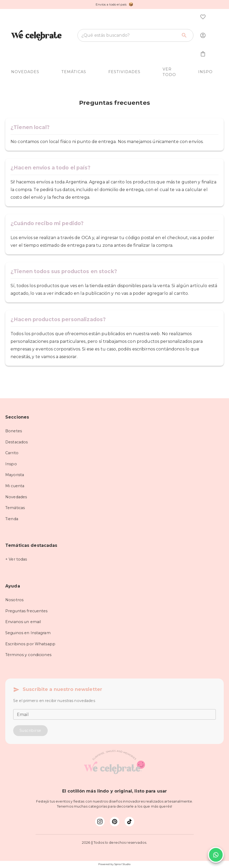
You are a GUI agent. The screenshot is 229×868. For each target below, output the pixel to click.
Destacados (16, 442)
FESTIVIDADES (124, 72)
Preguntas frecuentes (26, 611)
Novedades (16, 497)
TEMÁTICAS (74, 72)
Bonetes (14, 431)
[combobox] (130, 35)
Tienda (12, 519)
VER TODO (169, 72)
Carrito (12, 453)
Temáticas (15, 508)
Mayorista (15, 475)
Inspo (11, 464)
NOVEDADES (25, 72)
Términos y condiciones (28, 655)
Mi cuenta (15, 486)
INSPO (205, 72)
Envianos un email (23, 622)
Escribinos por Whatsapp (30, 644)
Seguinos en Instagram (28, 633)
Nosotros (14, 600)
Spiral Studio (123, 864)
